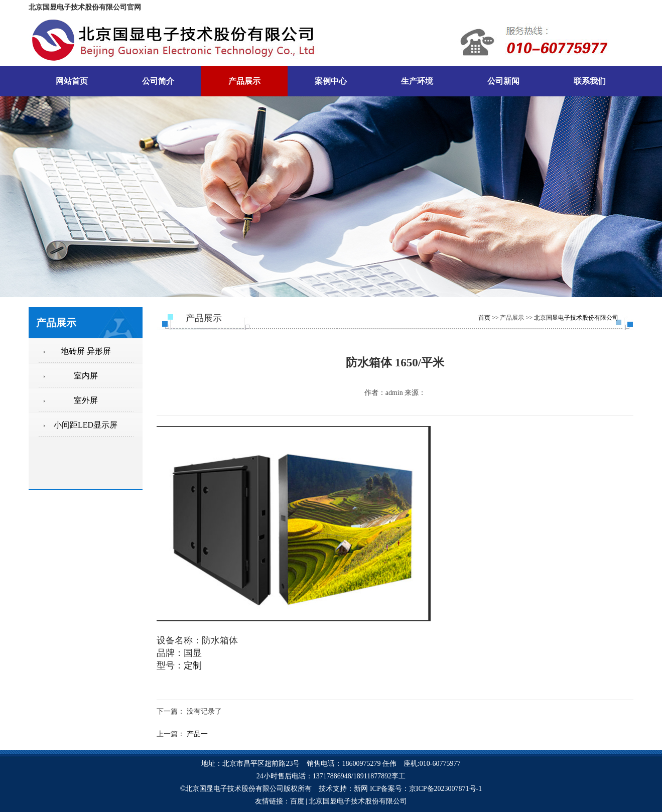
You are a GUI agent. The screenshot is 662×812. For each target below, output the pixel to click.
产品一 (197, 734)
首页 (484, 318)
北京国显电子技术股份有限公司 (576, 318)
